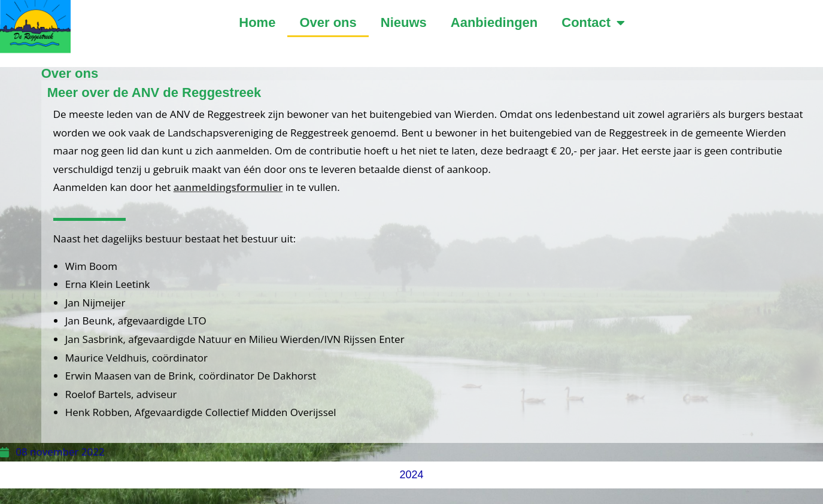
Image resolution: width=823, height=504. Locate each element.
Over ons (328, 22)
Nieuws (404, 22)
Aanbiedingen (494, 22)
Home (257, 22)
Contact (593, 23)
